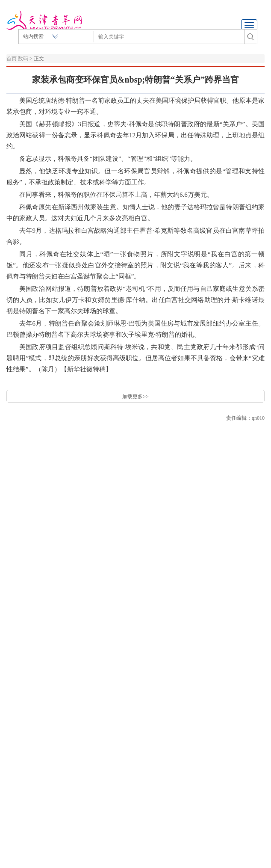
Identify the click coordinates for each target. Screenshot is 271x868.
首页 (12, 59)
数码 (23, 59)
